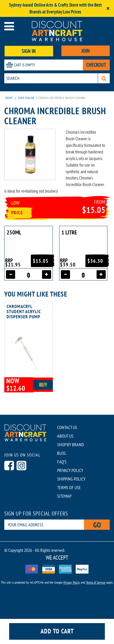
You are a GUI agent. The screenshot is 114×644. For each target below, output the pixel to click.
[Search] (104, 78)
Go (97, 525)
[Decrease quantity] (11, 274)
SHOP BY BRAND (70, 445)
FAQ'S (62, 462)
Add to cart (57, 631)
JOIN (86, 51)
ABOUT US (65, 436)
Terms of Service (96, 582)
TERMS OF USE (69, 487)
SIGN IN (29, 51)
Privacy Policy (72, 582)
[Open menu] (9, 26)
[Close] (108, 8)
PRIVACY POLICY (70, 470)
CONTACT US (67, 427)
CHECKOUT (96, 65)
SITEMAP (64, 496)
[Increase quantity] (47, 274)
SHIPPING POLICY (71, 479)
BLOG (62, 453)
